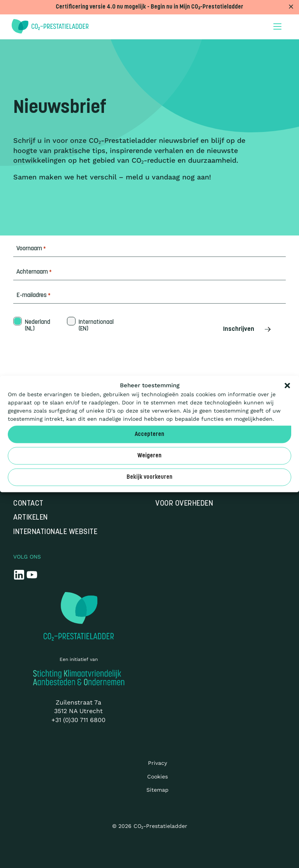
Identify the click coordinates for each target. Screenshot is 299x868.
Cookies (157, 777)
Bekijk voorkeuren (149, 477)
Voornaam (31, 249)
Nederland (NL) (37, 326)
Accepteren (149, 434)
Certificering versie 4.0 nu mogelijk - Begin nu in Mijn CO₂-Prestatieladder (149, 7)
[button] (287, 386)
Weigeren (149, 456)
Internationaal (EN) (95, 326)
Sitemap (157, 790)
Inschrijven (248, 329)
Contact (28, 504)
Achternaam (34, 272)
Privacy (157, 763)
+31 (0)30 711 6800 (78, 720)
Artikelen (31, 518)
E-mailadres (33, 296)
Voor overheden (184, 504)
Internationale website (55, 532)
